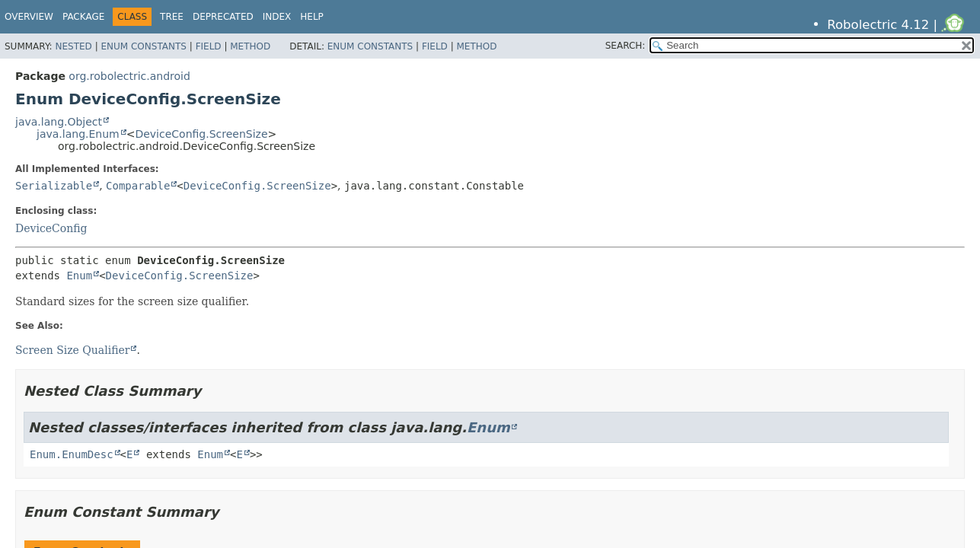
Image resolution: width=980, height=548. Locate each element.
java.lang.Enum (78, 134)
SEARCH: (626, 46)
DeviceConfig (51, 228)
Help (312, 17)
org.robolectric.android (129, 76)
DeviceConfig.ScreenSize (201, 134)
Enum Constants (143, 46)
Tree (172, 17)
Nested (73, 46)
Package (83, 17)
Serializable (54, 186)
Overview (29, 17)
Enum (79, 276)
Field (209, 46)
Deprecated (223, 17)
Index (277, 17)
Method (250, 46)
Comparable (138, 186)
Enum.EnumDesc (72, 454)
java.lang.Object (59, 122)
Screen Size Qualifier (72, 350)
